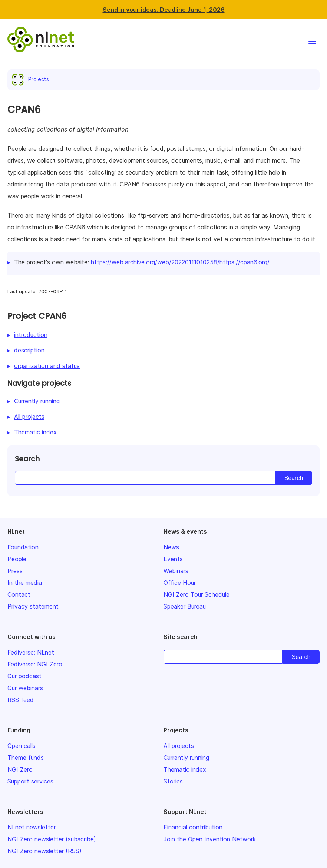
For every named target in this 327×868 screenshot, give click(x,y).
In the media (25, 583)
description (29, 350)
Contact (19, 594)
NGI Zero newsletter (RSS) (44, 851)
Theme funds (26, 758)
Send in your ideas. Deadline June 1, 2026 (164, 10)
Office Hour (180, 583)
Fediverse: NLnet (31, 652)
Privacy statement (33, 606)
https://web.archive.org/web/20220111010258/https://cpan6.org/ (180, 262)
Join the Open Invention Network (210, 839)
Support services (30, 781)
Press (15, 571)
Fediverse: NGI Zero (35, 664)
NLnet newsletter (32, 827)
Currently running (37, 401)
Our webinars (25, 688)
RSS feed (21, 700)
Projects (32, 79)
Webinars (176, 571)
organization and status (47, 366)
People (17, 559)
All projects (29, 417)
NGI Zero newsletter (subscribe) (52, 839)
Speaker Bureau (185, 606)
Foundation (23, 547)
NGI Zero (20, 769)
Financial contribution (193, 827)
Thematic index (35, 432)
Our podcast (24, 676)
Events (173, 559)
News (171, 547)
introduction (31, 335)
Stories (173, 781)
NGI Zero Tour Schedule (196, 594)
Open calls (22, 746)
